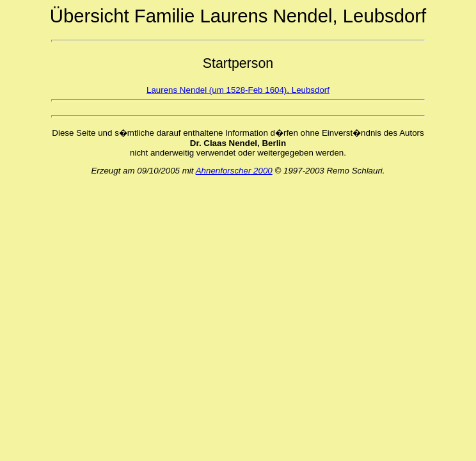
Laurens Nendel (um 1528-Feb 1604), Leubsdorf (238, 90)
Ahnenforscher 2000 (234, 171)
